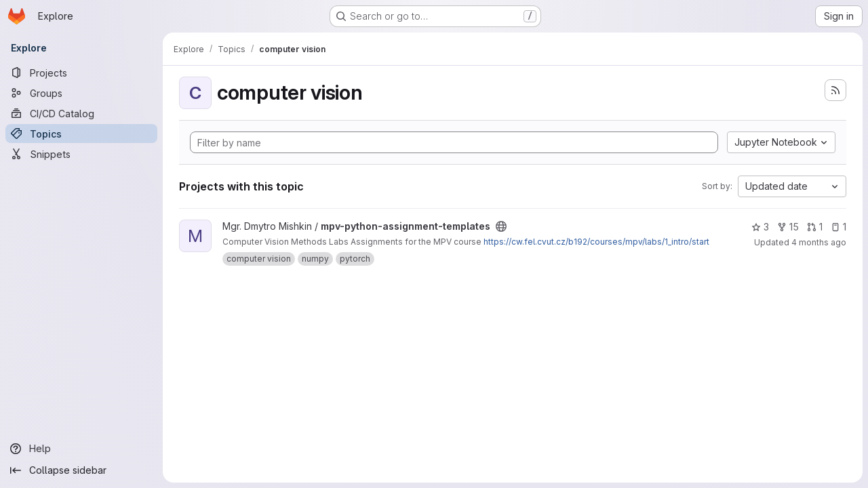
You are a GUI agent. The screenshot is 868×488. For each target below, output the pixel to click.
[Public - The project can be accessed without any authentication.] (501, 226)
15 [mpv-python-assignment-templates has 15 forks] (788, 227)
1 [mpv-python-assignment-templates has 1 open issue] (839, 227)
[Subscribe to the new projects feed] (835, 90)
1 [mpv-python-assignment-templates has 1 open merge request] (815, 227)
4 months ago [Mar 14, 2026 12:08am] (819, 242)
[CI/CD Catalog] (81, 113)
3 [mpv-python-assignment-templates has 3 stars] (760, 227)
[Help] (81, 449)
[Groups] (81, 93)
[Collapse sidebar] (81, 470)
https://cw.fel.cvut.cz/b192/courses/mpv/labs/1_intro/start (596, 242)
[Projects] (81, 73)
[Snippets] (81, 154)
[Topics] (81, 134)
